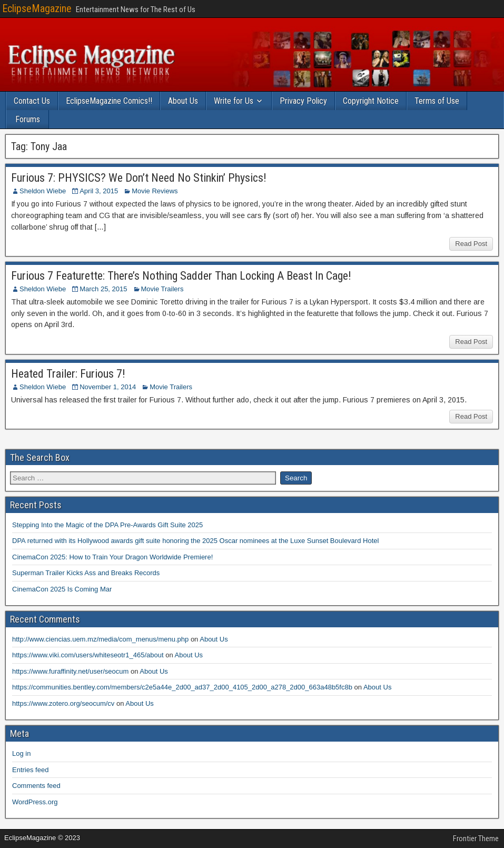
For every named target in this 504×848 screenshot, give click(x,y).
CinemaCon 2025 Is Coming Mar (62, 589)
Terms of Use (437, 101)
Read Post (471, 244)
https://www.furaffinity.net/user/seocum (70, 671)
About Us (183, 101)
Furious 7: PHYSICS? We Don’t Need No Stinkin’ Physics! (139, 178)
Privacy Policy (303, 101)
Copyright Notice (371, 101)
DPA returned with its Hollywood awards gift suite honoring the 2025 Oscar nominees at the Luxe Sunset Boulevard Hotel (195, 541)
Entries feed (30, 770)
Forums (28, 119)
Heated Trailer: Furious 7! (68, 374)
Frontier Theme (476, 839)
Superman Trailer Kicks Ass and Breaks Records (86, 573)
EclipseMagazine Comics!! (109, 101)
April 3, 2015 (99, 191)
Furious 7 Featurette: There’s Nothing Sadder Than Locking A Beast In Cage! (181, 276)
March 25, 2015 (103, 289)
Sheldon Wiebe (43, 191)
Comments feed (36, 786)
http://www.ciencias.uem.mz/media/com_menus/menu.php (100, 639)
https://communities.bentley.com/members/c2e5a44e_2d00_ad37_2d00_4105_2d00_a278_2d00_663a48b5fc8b (182, 687)
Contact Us (32, 101)
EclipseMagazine (37, 8)
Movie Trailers (162, 289)
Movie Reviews (155, 191)
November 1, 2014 (108, 387)
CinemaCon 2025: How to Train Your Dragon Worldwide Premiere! (112, 557)
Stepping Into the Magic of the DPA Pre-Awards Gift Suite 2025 (107, 525)
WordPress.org (35, 802)
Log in (21, 753)
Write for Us (234, 101)
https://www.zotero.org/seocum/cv (63, 703)
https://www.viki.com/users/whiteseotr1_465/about (88, 655)
